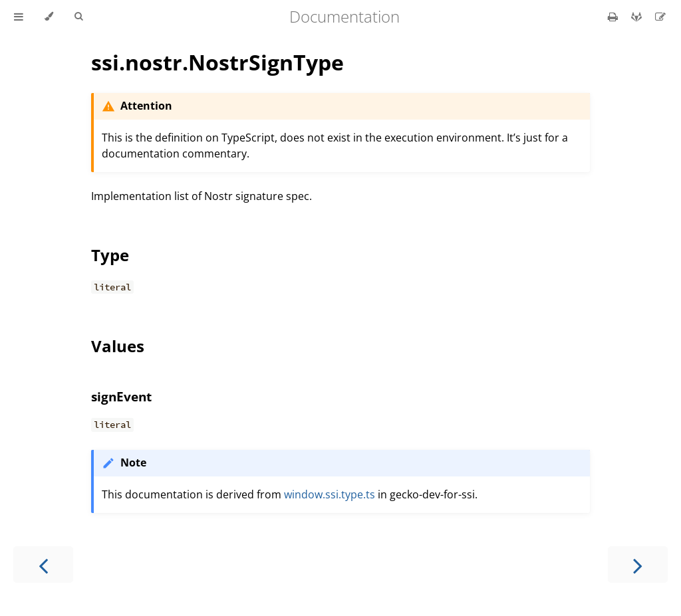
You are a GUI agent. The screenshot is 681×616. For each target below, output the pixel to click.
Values (118, 346)
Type (110, 255)
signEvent (121, 396)
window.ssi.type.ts (330, 494)
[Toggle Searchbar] (78, 17)
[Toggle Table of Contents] (19, 17)
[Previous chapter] (43, 565)
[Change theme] (49, 17)
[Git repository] (638, 17)
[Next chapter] (638, 565)
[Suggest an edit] (660, 17)
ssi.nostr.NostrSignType (217, 62)
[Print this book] (614, 17)
